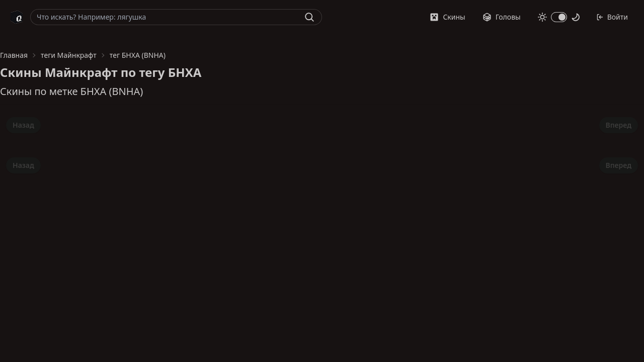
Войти (612, 17)
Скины (447, 17)
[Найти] (309, 17)
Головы (502, 17)
